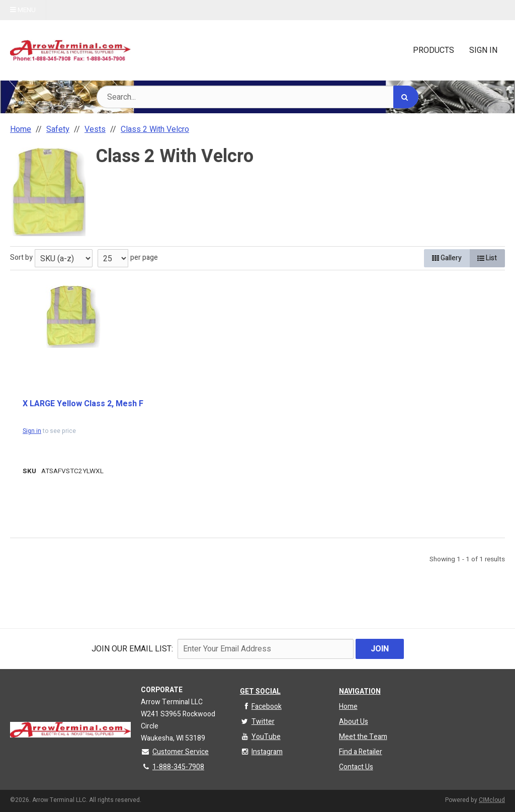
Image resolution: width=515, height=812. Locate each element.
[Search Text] (257, 97)
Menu (23, 10)
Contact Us (356, 767)
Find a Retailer (361, 752)
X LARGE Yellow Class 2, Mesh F (83, 404)
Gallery (447, 258)
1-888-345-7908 (173, 767)
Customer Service (175, 752)
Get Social (260, 691)
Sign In (483, 50)
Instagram (261, 752)
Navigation (360, 691)
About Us (354, 722)
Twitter (257, 722)
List (487, 258)
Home (348, 707)
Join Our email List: (132, 649)
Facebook (261, 707)
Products (434, 50)
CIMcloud (492, 800)
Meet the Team (363, 737)
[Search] (406, 97)
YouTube (260, 737)
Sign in (32, 431)
